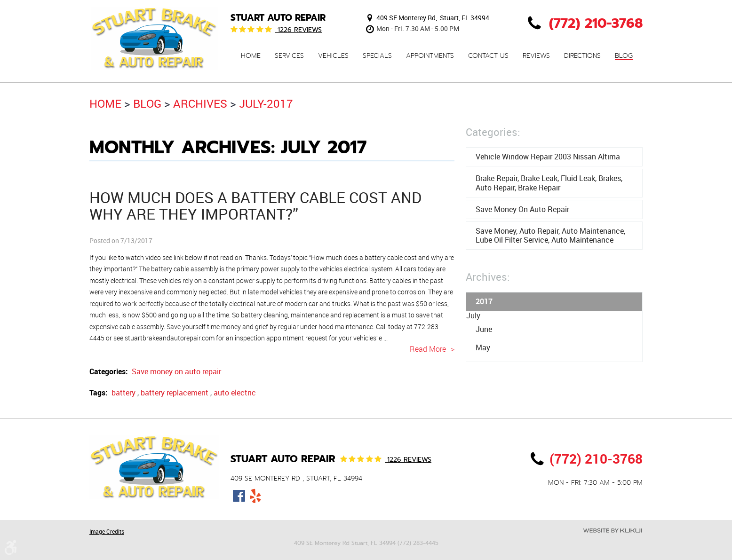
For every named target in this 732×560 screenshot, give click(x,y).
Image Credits (107, 531)
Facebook (239, 496)
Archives (200, 103)
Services (289, 56)
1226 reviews (298, 30)
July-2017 (266, 103)
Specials (377, 56)
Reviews (536, 56)
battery (123, 393)
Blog (624, 56)
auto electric (235, 393)
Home (251, 56)
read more (428, 349)
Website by (613, 531)
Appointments (430, 56)
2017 (484, 301)
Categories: (493, 132)
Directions (582, 56)
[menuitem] (251, 56)
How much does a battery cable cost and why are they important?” (255, 205)
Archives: (488, 277)
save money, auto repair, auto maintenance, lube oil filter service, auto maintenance (550, 235)
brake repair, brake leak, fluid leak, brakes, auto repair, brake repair (549, 183)
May (483, 347)
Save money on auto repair (176, 371)
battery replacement (175, 393)
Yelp (255, 496)
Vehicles (333, 56)
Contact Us (488, 56)
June (484, 329)
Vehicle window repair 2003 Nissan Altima (548, 157)
